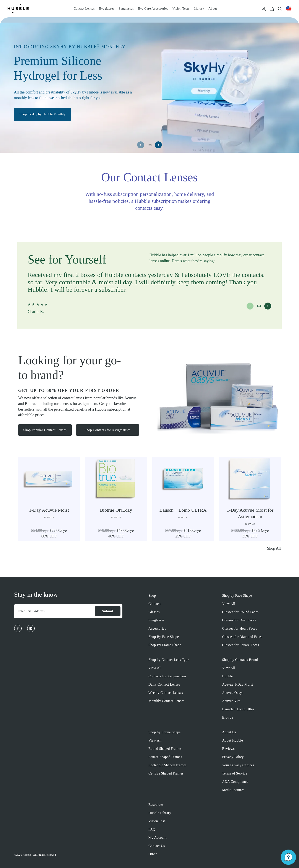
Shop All (274, 548)
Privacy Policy (233, 757)
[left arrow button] (141, 145)
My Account (158, 838)
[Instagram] (31, 628)
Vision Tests (181, 8)
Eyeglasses (107, 8)
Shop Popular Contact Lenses (45, 430)
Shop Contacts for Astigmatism (108, 430)
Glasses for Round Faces (240, 612)
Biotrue (228, 717)
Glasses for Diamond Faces (242, 637)
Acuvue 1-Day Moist (238, 684)
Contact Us (157, 846)
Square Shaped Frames (165, 757)
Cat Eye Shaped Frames (166, 773)
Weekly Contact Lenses (166, 693)
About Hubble (232, 740)
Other (153, 854)
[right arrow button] (158, 145)
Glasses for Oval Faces (239, 620)
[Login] (264, 8)
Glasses (154, 612)
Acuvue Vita (231, 701)
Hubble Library (160, 813)
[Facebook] (18, 628)
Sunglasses (126, 8)
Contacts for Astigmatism (167, 676)
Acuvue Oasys (233, 693)
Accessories (157, 628)
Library (199, 8)
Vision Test (157, 821)
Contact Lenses (84, 8)
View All (229, 604)
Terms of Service (235, 773)
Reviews (228, 749)
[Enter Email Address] (54, 611)
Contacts (155, 604)
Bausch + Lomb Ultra (238, 709)
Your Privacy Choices (238, 765)
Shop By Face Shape (164, 637)
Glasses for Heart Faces (240, 628)
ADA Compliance (235, 782)
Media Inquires (233, 790)
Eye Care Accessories (153, 8)
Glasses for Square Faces (240, 645)
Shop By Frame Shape (165, 645)
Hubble (227, 676)
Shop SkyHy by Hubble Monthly (44, 116)
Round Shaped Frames (165, 749)
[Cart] (272, 9)
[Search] (280, 8)
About (213, 8)
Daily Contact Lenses (164, 684)
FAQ (152, 829)
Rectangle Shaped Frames (167, 765)
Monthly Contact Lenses (167, 701)
